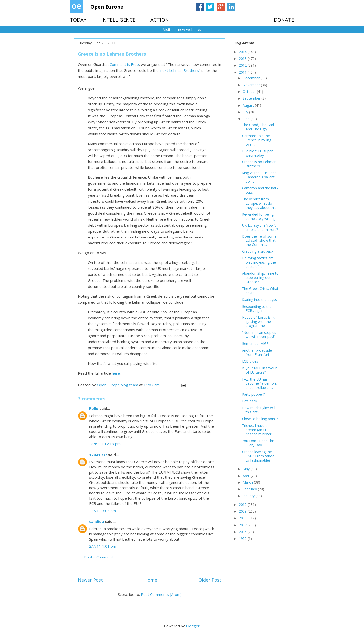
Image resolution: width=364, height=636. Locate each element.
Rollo (94, 408)
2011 (243, 72)
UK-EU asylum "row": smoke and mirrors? (260, 227)
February (250, 489)
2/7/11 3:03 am (102, 511)
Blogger (193, 626)
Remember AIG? (255, 344)
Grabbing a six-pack (258, 251)
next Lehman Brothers (180, 70)
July (246, 112)
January (249, 496)
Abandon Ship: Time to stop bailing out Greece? (260, 278)
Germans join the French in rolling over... (257, 140)
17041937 (98, 455)
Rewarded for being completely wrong (258, 216)
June (247, 119)
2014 (243, 52)
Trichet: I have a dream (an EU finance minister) (257, 430)
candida (96, 521)
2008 (243, 518)
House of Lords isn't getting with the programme (258, 322)
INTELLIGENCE (118, 20)
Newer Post (90, 580)
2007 (243, 525)
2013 (243, 58)
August (249, 105)
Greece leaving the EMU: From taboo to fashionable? (258, 456)
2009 (243, 511)
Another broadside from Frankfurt (257, 352)
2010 (243, 505)
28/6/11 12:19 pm (105, 444)
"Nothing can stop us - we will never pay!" (260, 335)
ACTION (160, 20)
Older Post (210, 580)
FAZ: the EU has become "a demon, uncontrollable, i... (259, 383)
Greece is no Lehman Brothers (259, 164)
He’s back (250, 401)
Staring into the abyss (259, 299)
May (247, 469)
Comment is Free (124, 64)
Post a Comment (99, 557)
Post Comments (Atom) (161, 594)
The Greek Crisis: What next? (260, 291)
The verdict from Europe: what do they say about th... (259, 203)
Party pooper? (253, 394)
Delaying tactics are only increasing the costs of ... (259, 262)
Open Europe (107, 7)
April (247, 476)
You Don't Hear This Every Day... (258, 443)
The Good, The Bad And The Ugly (258, 127)
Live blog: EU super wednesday (257, 153)
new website (189, 29)
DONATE (284, 20)
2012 (243, 65)
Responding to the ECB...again (257, 309)
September (252, 98)
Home (151, 580)
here (116, 373)
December (252, 78)
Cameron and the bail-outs (260, 190)
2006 (243, 532)
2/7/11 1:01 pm (103, 546)
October (250, 92)
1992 (243, 538)
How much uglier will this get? (259, 410)
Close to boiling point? (260, 419)
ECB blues (250, 361)
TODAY (78, 20)
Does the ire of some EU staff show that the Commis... (259, 240)
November (252, 85)
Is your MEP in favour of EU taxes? (259, 370)
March (248, 482)
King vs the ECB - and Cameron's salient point (259, 177)
